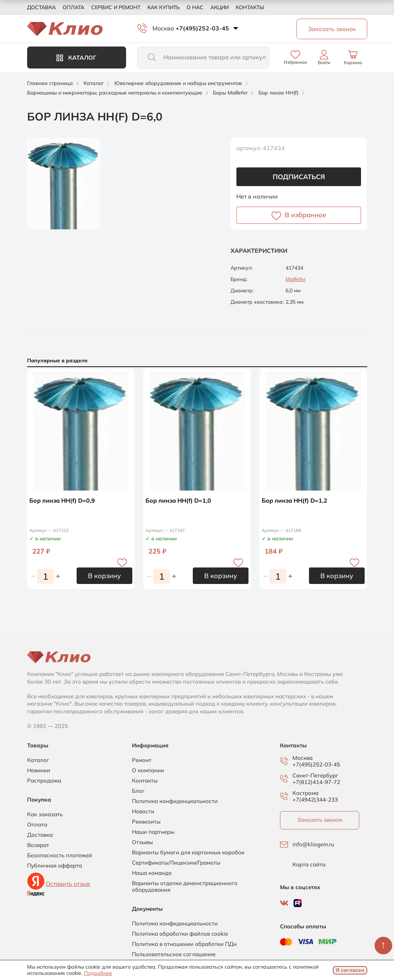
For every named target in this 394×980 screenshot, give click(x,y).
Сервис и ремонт (116, 7)
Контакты (250, 7)
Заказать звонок (320, 820)
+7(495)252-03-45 (202, 28)
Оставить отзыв (68, 884)
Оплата (73, 7)
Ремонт (142, 760)
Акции (220, 7)
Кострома (305, 793)
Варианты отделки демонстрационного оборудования (185, 887)
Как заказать (45, 814)
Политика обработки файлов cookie (180, 934)
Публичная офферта (55, 866)
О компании (148, 770)
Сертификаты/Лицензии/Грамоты (176, 863)
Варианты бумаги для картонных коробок (188, 853)
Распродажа (44, 781)
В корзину (104, 576)
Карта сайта (309, 865)
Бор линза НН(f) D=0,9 (62, 500)
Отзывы (142, 842)
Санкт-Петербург (315, 776)
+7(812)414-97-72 (316, 782)
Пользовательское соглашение (174, 954)
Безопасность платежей (60, 855)
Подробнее (98, 973)
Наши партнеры (153, 832)
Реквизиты (146, 822)
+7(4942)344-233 (315, 800)
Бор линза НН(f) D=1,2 (294, 500)
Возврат (38, 845)
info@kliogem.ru (313, 844)
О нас (195, 7)
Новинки (39, 770)
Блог (138, 791)
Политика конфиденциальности (175, 801)
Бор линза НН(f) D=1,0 (178, 500)
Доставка (41, 7)
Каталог (76, 58)
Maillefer (296, 279)
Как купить (163, 7)
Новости (143, 811)
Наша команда (152, 873)
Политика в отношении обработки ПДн (184, 944)
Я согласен (350, 970)
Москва (163, 28)
